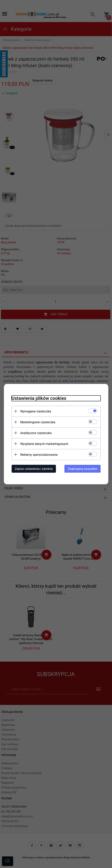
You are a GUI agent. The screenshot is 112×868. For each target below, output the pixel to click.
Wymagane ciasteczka (36, 411)
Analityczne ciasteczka (36, 433)
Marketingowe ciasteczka (38, 422)
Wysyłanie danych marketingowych (44, 444)
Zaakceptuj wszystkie (82, 469)
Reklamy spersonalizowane (39, 455)
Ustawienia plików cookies (39, 398)
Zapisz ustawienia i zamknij (34, 469)
